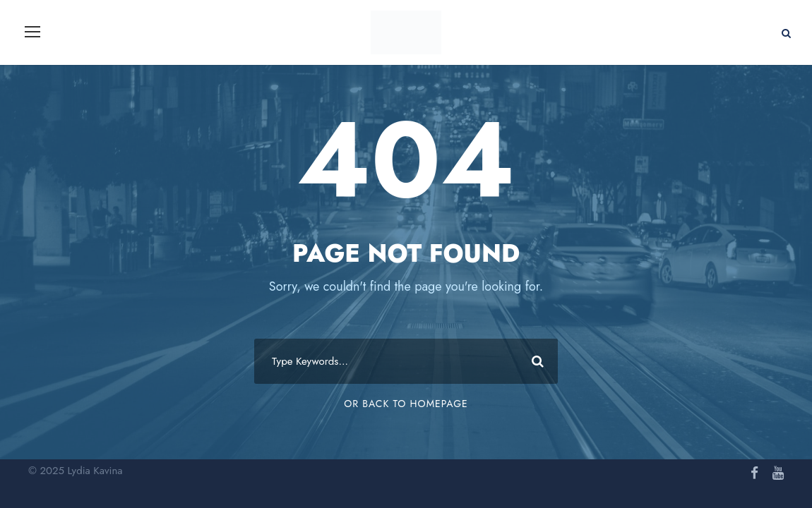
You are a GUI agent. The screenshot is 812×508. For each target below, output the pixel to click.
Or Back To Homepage (406, 404)
